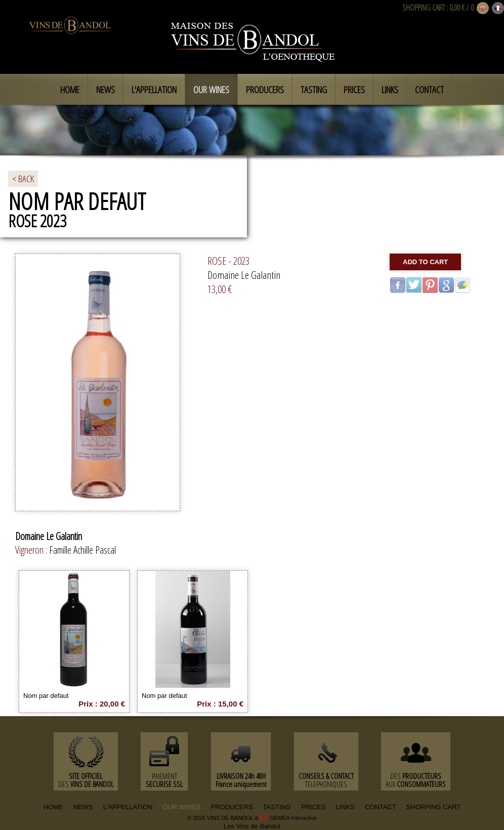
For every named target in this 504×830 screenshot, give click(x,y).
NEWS (83, 807)
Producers (265, 90)
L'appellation (154, 90)
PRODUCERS (232, 807)
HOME (53, 807)
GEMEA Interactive (293, 818)
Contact (429, 90)
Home (70, 90)
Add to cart (425, 262)
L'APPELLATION (128, 807)
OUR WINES (181, 807)
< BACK (23, 179)
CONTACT (381, 807)
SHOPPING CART (424, 8)
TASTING (277, 807)
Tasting (314, 90)
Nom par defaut (46, 696)
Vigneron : (32, 550)
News (106, 90)
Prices (354, 90)
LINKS (345, 807)
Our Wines (211, 90)
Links (390, 90)
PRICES (313, 807)
